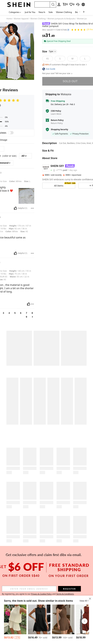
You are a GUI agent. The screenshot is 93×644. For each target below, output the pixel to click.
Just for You (30, 12)
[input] (29, 589)
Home (9, 19)
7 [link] (27, 313)
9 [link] (27, 317)
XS (24, 231)
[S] (60, 59)
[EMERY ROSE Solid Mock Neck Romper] (39, 619)
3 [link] (4, 313)
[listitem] (15, 622)
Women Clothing (64, 12)
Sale (51, 12)
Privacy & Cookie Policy (41, 594)
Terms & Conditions (65, 594)
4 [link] (9, 313)
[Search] (53, 4)
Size (50, 51)
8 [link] (32, 313)
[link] (72, 4)
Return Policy (57, 120)
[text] (26, 196)
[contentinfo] (17, 638)
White (15, 181)
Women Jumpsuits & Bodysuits (61, 19)
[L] (85, 59)
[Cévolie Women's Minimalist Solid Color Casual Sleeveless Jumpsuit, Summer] (63, 619)
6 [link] (21, 313)
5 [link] (15, 313)
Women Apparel (21, 19)
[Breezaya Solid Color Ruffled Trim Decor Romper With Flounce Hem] (15, 619)
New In (42, 12)
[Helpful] (15, 208)
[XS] (48, 59)
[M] (73, 59)
